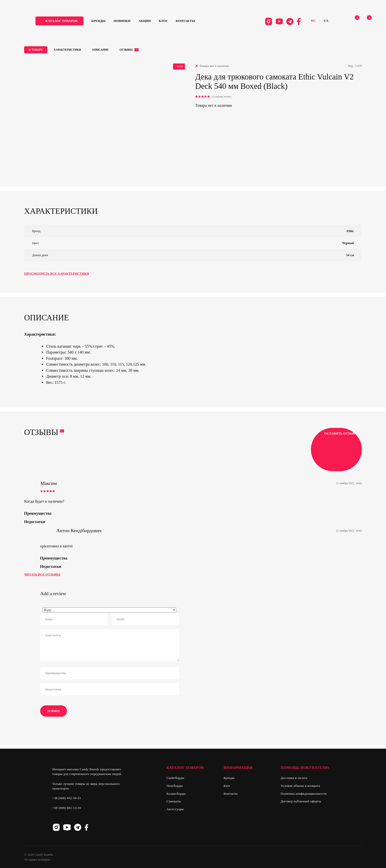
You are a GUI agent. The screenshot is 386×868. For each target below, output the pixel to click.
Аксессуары (175, 809)
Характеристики (67, 50)
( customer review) (221, 97)
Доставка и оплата (294, 778)
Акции (162, 23)
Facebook (289, 23)
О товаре (36, 50)
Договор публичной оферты (301, 801)
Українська (316, 23)
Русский (303, 23)
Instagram (259, 23)
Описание (100, 50)
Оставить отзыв (336, 449)
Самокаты (174, 801)
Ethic (350, 231)
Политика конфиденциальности (304, 794)
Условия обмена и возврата (300, 786)
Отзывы (129, 50)
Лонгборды (175, 786)
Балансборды (176, 794)
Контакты (203, 23)
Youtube (269, 23)
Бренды (116, 23)
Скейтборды (175, 778)
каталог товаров (79, 23)
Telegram (280, 23)
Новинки (139, 23)
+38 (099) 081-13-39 (67, 808)
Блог (180, 23)
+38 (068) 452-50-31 (67, 798)
